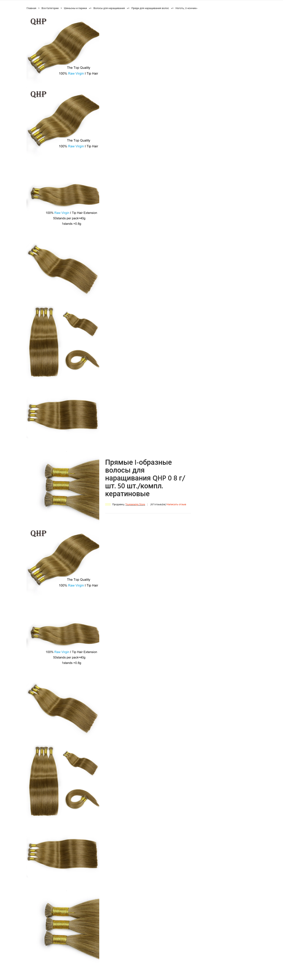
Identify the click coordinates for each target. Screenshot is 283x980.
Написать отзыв (176, 505)
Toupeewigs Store (135, 505)
